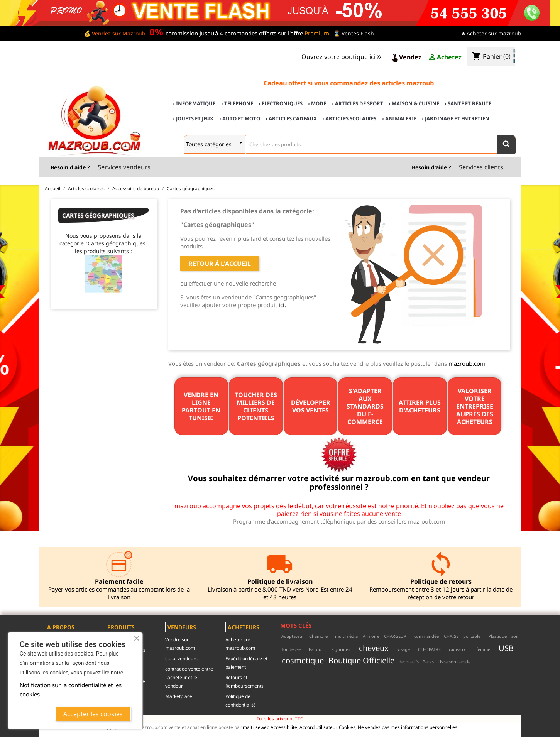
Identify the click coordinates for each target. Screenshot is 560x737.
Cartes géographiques (98, 215)
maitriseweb (256, 727)
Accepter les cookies (93, 714)
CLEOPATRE (429, 649)
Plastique (497, 636)
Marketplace (179, 696)
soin (516, 636)
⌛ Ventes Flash (354, 33)
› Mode (317, 103)
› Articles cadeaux (291, 118)
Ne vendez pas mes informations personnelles (408, 727)
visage (404, 649)
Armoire (371, 636)
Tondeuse (291, 649)
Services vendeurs (124, 167)
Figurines (341, 649)
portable (472, 636)
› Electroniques (281, 103)
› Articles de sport (358, 103)
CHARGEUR (395, 636)
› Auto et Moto (240, 118)
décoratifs (409, 662)
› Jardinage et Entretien (456, 118)
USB (506, 648)
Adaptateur (293, 636)
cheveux (374, 648)
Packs (428, 662)
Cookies (347, 727)
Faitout (316, 649)
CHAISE (451, 636)
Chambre (318, 636)
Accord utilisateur (318, 727)
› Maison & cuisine (414, 103)
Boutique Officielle (361, 660)
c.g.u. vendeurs (181, 658)
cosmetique (303, 660)
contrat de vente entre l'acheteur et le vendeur (189, 677)
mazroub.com (467, 363)
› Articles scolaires (349, 118)
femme (483, 649)
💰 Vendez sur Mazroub (115, 33)
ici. (282, 305)
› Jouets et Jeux (193, 118)
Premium (317, 33)
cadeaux (457, 649)
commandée (426, 636)
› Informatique (194, 103)
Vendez (406, 57)
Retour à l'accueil (220, 264)
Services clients (481, 167)
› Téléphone (237, 103)
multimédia (346, 636)
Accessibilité (284, 727)
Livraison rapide (454, 662)
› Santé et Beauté (468, 103)
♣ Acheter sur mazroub (491, 33)
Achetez (445, 57)
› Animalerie (399, 118)
